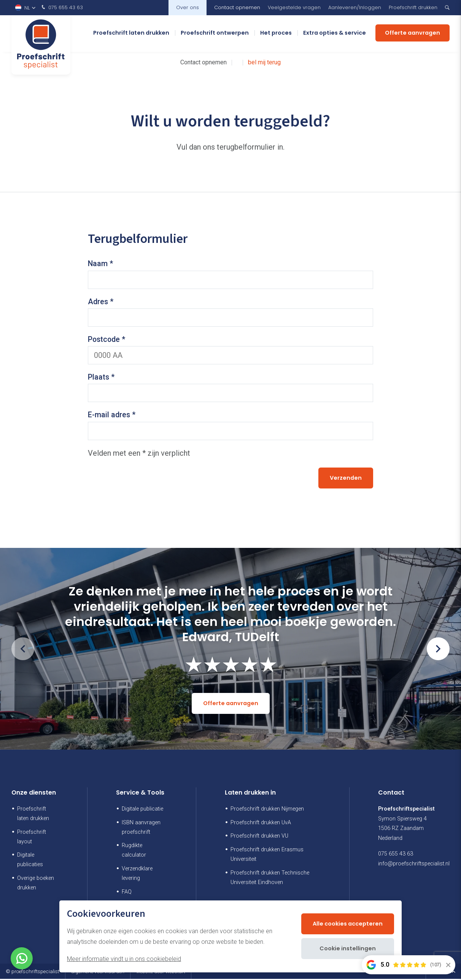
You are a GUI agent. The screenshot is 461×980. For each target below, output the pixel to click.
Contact (391, 794)
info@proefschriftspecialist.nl (414, 865)
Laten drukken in (250, 794)
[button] (438, 650)
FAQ (127, 893)
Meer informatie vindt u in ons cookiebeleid (124, 959)
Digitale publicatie (142, 810)
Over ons (188, 7)
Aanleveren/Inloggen (355, 7)
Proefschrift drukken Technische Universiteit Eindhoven (270, 879)
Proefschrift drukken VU (259, 837)
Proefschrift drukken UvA (261, 824)
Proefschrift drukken (413, 7)
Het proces (276, 34)
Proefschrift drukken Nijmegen (267, 810)
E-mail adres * (112, 416)
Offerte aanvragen (413, 34)
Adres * (101, 302)
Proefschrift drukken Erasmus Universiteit (267, 856)
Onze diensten (34, 794)
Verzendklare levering (137, 875)
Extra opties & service (335, 34)
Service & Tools (140, 794)
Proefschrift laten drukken (131, 34)
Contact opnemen (237, 7)
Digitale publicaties (30, 861)
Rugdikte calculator (134, 852)
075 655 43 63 (61, 8)
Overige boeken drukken (36, 884)
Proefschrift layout (32, 838)
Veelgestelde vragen (294, 7)
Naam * (101, 264)
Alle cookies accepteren (348, 924)
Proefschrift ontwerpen (215, 34)
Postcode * (107, 340)
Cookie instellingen (348, 948)
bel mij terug (264, 62)
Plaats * (101, 378)
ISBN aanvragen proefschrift (141, 828)
